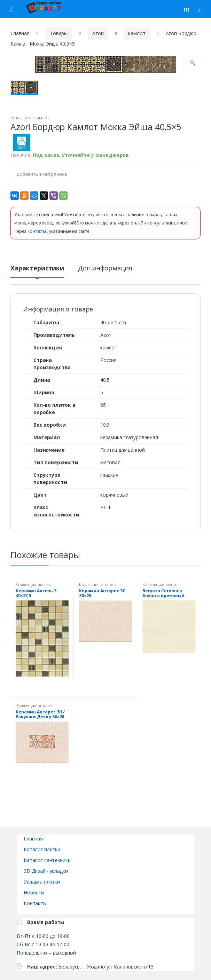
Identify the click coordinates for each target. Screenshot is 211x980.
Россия (108, 360)
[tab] (37, 271)
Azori (98, 33)
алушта (171, 584)
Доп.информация (105, 268)
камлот (137, 33)
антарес (109, 584)
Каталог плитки (42, 849)
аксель (44, 584)
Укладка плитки (42, 882)
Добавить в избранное (41, 174)
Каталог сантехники (47, 860)
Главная (20, 33)
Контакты (35, 903)
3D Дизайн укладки (46, 871)
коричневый (114, 495)
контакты (37, 231)
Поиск (187, 9)
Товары (59, 33)
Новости (34, 892)
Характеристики (37, 268)
